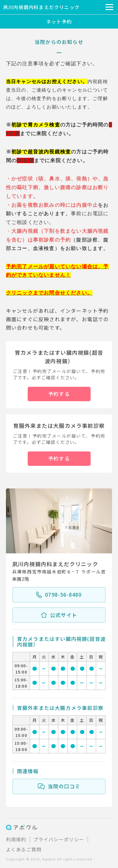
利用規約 (16, 839)
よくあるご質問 (24, 849)
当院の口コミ (59, 786)
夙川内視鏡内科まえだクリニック (41, 7)
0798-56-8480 (59, 595)
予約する (59, 394)
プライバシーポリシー (59, 839)
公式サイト (59, 615)
